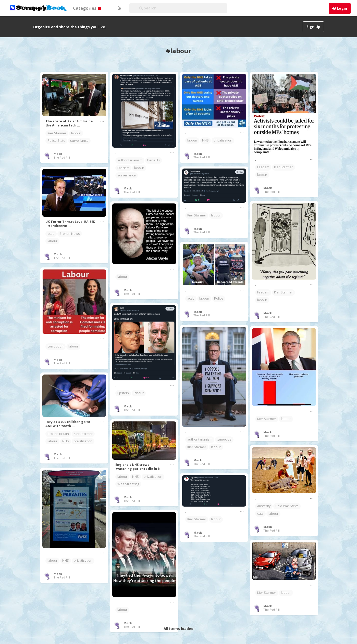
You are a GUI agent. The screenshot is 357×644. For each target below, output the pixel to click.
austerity (264, 506)
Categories (87, 8)
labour (76, 133)
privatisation (223, 140)
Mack (58, 154)
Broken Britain (58, 434)
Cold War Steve (287, 506)
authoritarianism (130, 160)
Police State (56, 141)
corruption (56, 346)
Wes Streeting (128, 484)
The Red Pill (62, 157)
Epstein (123, 393)
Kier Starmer (57, 133)
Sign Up (313, 27)
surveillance (79, 141)
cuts (260, 514)
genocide (224, 439)
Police (219, 298)
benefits (154, 160)
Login (342, 8)
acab (51, 234)
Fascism (123, 168)
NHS (205, 140)
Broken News (70, 234)
